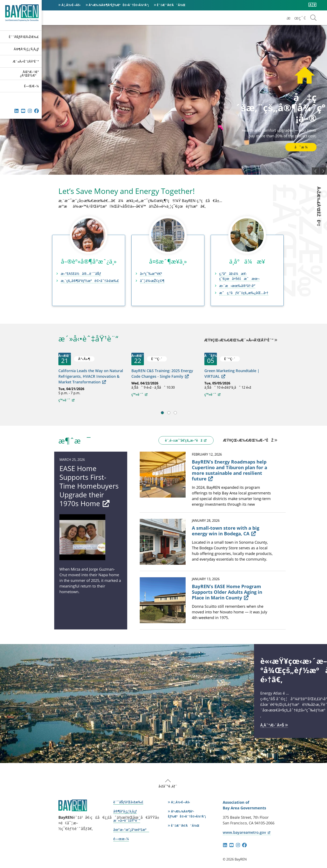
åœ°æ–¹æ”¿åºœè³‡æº (29, 74)
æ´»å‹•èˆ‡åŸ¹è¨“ (26, 61)
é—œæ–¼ (31, 86)
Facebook (36, 111)
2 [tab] (169, 413)
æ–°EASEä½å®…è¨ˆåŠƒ (81, 274)
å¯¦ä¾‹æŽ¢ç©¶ (152, 281)
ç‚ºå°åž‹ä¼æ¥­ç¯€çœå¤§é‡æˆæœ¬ (239, 276)
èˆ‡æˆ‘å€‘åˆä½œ (171, 5)
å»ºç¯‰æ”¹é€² (151, 274)
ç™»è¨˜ (67, 400)
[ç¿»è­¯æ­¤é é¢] (312, 5)
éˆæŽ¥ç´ (16, 111)
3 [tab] (175, 413)
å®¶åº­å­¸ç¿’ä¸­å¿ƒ (26, 49)
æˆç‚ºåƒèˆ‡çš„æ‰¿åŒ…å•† (244, 293)
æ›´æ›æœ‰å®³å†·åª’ (237, 286)
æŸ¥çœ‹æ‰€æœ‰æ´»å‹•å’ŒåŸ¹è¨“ (239, 340)
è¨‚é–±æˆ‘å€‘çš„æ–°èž (186, 440)
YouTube (23, 111)
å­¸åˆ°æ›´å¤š (272, 725)
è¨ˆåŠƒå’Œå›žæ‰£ (24, 37)
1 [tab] (162, 413)
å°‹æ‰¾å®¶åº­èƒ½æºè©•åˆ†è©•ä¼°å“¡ (119, 5)
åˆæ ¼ (301, 147)
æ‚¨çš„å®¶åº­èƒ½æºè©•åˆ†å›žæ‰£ (90, 281)
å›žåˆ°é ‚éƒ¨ (168, 786)
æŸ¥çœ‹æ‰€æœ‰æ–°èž (248, 440)
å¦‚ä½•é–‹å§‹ (71, 5)
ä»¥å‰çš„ (315, 171)
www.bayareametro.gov (247, 832)
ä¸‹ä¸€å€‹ (323, 171)
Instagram (30, 111)
